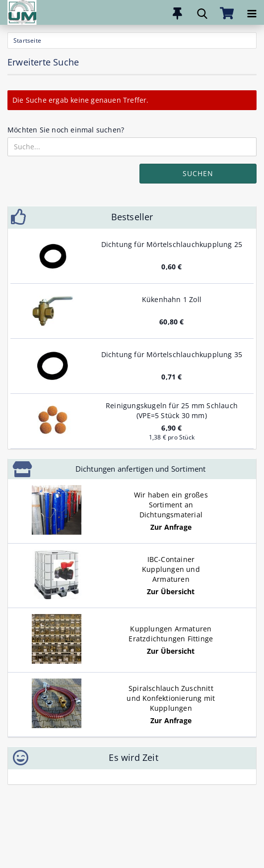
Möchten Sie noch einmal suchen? (66, 130)
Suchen (198, 173)
